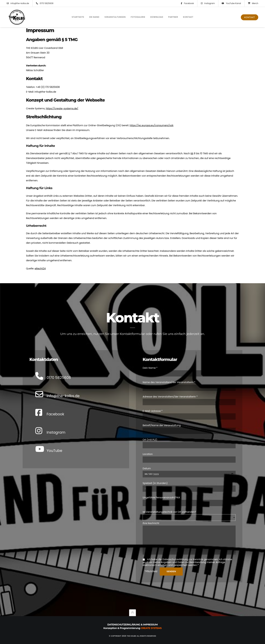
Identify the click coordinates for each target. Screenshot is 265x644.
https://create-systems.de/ (62, 108)
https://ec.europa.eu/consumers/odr (152, 125)
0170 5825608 (45, 3)
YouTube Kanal (231, 3)
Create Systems (151, 628)
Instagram (208, 3)
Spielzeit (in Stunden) (155, 478)
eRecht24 (40, 269)
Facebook (187, 3)
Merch (253, 3)
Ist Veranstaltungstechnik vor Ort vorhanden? (169, 507)
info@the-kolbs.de (18, 3)
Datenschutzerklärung (124, 625)
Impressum (150, 625)
